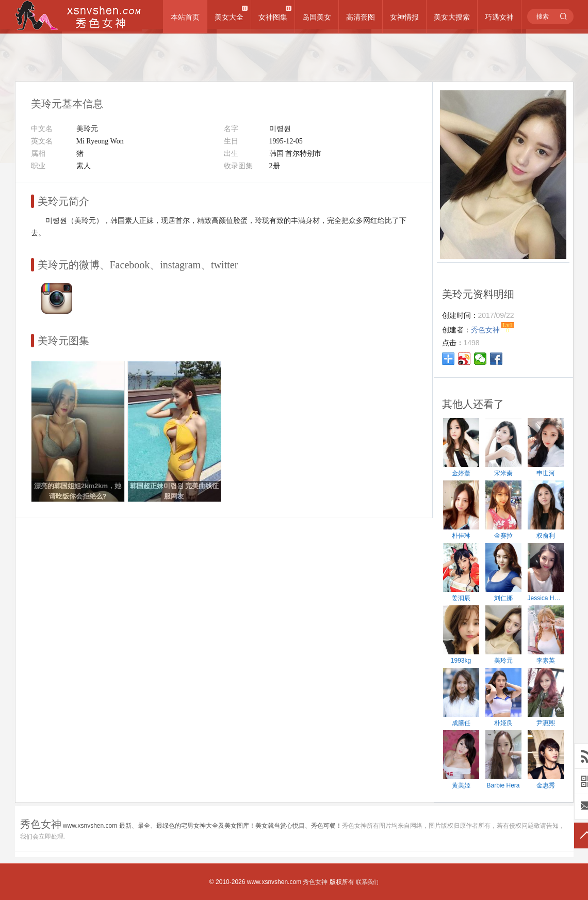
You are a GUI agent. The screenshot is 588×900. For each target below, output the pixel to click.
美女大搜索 (452, 17)
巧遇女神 (499, 17)
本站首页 (185, 17)
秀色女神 (315, 882)
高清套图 (361, 17)
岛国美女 (317, 17)
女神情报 (404, 17)
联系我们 (367, 882)
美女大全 (229, 17)
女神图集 (273, 17)
